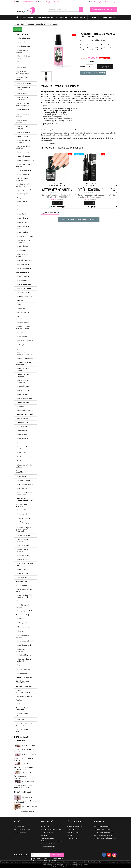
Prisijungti (97, 2)
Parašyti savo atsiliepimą (93, 73)
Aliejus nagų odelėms (25, 481)
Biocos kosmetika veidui (23, 715)
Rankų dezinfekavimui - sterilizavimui (25, 494)
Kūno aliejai (22, 214)
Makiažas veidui (23, 313)
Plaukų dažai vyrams (25, 398)
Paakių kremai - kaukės (26, 443)
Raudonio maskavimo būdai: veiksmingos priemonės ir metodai (26, 809)
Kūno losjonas (22, 210)
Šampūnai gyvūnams (25, 535)
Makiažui (19, 301)
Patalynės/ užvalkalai (24, 696)
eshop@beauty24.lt (52, 2)
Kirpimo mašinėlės (24, 394)
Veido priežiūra (22, 418)
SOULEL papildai (23, 704)
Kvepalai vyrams (23, 386)
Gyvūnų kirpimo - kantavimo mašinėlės (23, 523)
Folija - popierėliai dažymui (23, 88)
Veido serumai (23, 422)
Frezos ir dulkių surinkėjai (22, 179)
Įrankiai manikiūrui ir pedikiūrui (24, 147)
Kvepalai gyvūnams (24, 555)
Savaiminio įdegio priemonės (23, 241)
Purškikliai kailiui (23, 559)
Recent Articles (23, 792)
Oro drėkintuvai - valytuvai (23, 606)
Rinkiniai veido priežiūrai (22, 448)
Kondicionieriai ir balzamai (23, 51)
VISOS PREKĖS (28, 17)
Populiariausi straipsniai (21, 739)
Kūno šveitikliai (23, 202)
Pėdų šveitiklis (22, 510)
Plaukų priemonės (23, 38)
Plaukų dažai (22, 93)
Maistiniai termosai (24, 645)
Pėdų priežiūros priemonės (22, 505)
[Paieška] (65, 9)
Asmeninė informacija (75, 827)
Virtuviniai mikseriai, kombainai (24, 660)
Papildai (19, 700)
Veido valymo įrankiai (25, 461)
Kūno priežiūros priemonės (22, 370)
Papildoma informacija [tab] (67, 86)
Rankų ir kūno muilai (25, 260)
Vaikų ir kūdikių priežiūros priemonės (24, 499)
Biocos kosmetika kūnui (23, 730)
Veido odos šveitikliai (25, 457)
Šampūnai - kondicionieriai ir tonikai (24, 354)
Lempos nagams (23, 152)
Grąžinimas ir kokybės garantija (52, 841)
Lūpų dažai (21, 333)
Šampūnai (21, 42)
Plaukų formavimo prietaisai (23, 116)
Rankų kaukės (22, 489)
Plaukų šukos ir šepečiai (22, 122)
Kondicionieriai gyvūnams (22, 550)
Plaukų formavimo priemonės (23, 63)
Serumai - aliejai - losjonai (23, 79)
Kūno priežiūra (22, 198)
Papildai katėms (23, 569)
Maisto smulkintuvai (24, 677)
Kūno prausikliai (23, 232)
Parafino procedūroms (26, 160)
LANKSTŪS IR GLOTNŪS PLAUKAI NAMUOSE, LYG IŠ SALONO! (25, 766)
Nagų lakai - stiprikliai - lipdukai (25, 165)
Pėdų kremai (22, 514)
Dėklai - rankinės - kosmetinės (23, 682)
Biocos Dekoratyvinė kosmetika (24, 724)
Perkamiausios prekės (22, 829)
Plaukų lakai (22, 68)
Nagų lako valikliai (24, 174)
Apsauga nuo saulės (24, 264)
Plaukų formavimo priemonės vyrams (23, 381)
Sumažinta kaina (20, 832)
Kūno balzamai (23, 218)
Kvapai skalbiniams (24, 284)
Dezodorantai (22, 250)
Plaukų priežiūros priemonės (23, 110)
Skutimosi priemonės (25, 359)
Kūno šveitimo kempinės (22, 255)
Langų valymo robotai (25, 611)
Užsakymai (71, 829)
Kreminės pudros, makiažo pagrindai (23, 328)
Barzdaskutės (22, 406)
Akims (20, 305)
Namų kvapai (22, 280)
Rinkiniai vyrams (23, 390)
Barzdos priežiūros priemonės (23, 364)
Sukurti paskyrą (111, 2)
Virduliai (20, 631)
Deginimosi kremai (24, 268)
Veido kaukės (22, 431)
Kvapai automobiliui (24, 288)
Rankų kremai (22, 476)
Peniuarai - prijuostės (24, 415)
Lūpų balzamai (23, 426)
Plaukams (21, 719)
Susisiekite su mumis (48, 844)
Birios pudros (22, 337)
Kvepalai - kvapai (23, 272)
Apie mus (63, 17)
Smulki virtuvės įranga (25, 615)
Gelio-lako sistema (24, 170)
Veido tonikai (22, 453)
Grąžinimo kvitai (73, 832)
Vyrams (19, 349)
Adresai (70, 835)
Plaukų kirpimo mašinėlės (22, 127)
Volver (17, 29)
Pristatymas (109, 17)
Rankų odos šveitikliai (25, 485)
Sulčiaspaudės (22, 623)
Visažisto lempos (23, 323)
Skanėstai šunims (23, 577)
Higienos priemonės (24, 190)
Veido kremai (22, 435)
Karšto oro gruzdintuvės (21, 650)
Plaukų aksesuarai (24, 132)
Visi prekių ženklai (47, 17)
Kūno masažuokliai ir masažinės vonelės (24, 596)
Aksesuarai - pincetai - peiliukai (24, 466)
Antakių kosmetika (24, 345)
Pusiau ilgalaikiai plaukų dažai (22, 98)
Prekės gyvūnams (23, 518)
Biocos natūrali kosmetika (22, 709)
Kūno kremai (22, 222)
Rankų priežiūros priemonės (23, 472)
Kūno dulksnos (23, 246)
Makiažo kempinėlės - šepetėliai (24, 318)
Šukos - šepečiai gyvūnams (22, 540)
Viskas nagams (22, 136)
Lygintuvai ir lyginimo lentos (24, 590)
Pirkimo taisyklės (47, 832)
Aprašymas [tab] (46, 86)
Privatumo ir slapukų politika (51, 829)
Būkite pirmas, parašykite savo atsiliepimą (79, 220)
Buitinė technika (22, 585)
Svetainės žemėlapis (48, 847)
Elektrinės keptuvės (24, 627)
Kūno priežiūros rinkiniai (22, 227)
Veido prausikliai (23, 439)
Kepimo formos (23, 665)
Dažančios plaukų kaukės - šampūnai (23, 104)
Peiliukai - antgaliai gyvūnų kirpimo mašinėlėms (23, 530)
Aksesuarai (21, 309)
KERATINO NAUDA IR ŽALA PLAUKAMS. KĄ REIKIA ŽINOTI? (25, 749)
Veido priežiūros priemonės (22, 375)
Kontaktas (99, 821)
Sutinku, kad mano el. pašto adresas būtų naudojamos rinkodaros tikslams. (48, 860)
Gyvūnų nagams (23, 545)
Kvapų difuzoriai (22, 581)
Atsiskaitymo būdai (47, 838)
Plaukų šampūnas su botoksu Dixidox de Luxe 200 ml (90, 189)
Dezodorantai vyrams (25, 411)
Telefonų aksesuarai (24, 687)
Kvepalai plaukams (24, 83)
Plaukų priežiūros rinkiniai (23, 57)
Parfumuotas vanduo (25, 297)
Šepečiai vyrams (23, 402)
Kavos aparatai (23, 673)
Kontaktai (94, 17)
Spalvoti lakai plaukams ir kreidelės (24, 73)
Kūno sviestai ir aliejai (25, 206)
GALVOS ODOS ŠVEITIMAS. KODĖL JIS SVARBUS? (24, 775)
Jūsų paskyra (74, 821)
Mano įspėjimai (73, 838)
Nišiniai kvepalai (23, 276)
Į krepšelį (105, 67)
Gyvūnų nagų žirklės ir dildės (24, 564)
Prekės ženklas (94, 40)
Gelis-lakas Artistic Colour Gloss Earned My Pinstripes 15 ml (57, 189)
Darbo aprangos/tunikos (23, 691)
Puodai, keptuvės (24, 669)
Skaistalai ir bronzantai (25, 341)
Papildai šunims (23, 573)
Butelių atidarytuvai (24, 655)
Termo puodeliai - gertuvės (23, 636)
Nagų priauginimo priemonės (23, 141)
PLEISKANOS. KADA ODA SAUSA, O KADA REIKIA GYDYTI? (25, 758)
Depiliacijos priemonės (26, 236)
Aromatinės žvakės (24, 292)
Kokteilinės (21, 619)
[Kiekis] (89, 67)
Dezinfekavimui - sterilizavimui (23, 185)
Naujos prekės (19, 827)
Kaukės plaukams (24, 46)
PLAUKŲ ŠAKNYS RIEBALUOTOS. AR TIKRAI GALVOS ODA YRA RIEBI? (24, 784)
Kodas (83, 40)
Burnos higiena (23, 194)
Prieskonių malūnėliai (25, 641)
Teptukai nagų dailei (25, 156)
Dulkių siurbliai (23, 601)
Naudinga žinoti (78, 17)
